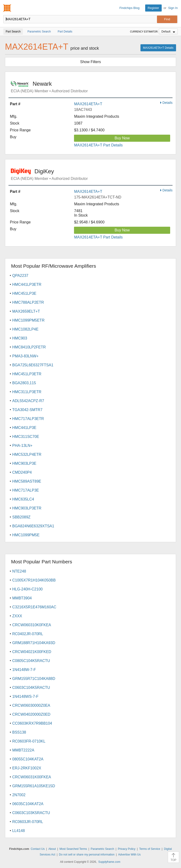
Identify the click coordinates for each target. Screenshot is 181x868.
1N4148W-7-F (24, 670)
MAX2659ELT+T (26, 311)
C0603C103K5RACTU (31, 813)
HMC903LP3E (24, 463)
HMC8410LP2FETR (29, 347)
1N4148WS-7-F (25, 696)
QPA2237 (20, 276)
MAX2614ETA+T (88, 104)
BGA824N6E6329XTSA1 (33, 526)
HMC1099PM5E (26, 535)
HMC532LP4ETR (27, 454)
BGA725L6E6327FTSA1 (33, 365)
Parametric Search (102, 849)
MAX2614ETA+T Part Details (98, 145)
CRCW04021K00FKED (32, 652)
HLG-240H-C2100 (27, 589)
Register (153, 8)
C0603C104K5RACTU (31, 688)
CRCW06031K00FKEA (32, 777)
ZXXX (17, 616)
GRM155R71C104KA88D (34, 679)
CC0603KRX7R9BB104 (32, 723)
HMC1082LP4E (25, 329)
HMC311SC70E (26, 437)
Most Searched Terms (73, 849)
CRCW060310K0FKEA (32, 625)
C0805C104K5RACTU (31, 661)
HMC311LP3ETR (27, 392)
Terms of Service (150, 849)
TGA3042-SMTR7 (27, 410)
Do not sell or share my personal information (87, 855)
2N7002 (19, 795)
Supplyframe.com (109, 862)
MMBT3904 (22, 598)
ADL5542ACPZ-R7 (28, 401)
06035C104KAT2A (28, 804)
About (52, 849)
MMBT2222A (23, 750)
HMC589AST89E (27, 481)
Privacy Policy (127, 849)
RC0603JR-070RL (28, 822)
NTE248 (19, 571)
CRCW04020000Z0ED (31, 714)
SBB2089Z (21, 517)
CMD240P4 (22, 472)
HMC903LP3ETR (27, 508)
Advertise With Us (129, 855)
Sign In (173, 8)
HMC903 (20, 338)
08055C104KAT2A (28, 759)
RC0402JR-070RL (28, 634)
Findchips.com (7, 8)
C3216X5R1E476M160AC (34, 607)
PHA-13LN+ (22, 446)
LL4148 (19, 831)
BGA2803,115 (24, 383)
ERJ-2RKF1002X (27, 768)
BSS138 (19, 732)
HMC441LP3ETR (27, 285)
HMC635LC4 (23, 499)
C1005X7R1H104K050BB (34, 580)
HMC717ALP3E (26, 490)
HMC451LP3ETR (27, 374)
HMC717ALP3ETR (28, 419)
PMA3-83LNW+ (25, 356)
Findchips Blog (130, 8)
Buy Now (122, 138)
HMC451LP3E (24, 293)
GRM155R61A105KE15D (34, 786)
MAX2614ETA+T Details (158, 48)
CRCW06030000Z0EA (31, 705)
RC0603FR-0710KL (29, 741)
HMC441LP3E (24, 428)
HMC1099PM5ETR (28, 320)
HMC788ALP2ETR (28, 302)
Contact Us (38, 849)
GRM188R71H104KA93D (34, 643)
